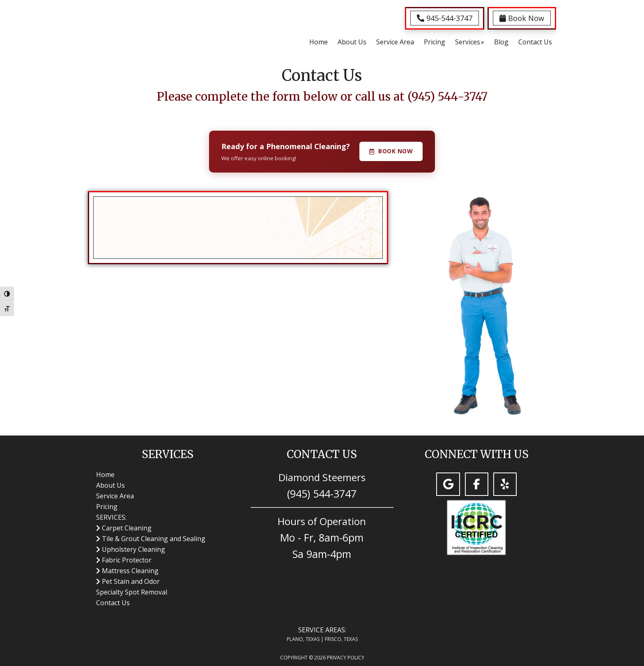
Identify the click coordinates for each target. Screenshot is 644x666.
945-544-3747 (445, 18)
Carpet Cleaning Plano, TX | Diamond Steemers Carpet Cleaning (129, 28)
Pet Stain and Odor (131, 581)
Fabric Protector (127, 560)
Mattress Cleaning (130, 571)
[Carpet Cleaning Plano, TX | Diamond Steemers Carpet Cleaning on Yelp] (505, 484)
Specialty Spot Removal (132, 592)
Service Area (115, 496)
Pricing (107, 507)
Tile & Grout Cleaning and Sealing (154, 539)
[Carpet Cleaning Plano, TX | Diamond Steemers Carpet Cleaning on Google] (448, 484)
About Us (110, 485)
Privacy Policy (346, 658)
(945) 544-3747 (447, 97)
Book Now (522, 18)
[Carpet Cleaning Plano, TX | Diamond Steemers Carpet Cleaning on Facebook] (477, 484)
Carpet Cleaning (127, 528)
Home (105, 475)
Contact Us (113, 603)
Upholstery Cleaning (133, 549)
